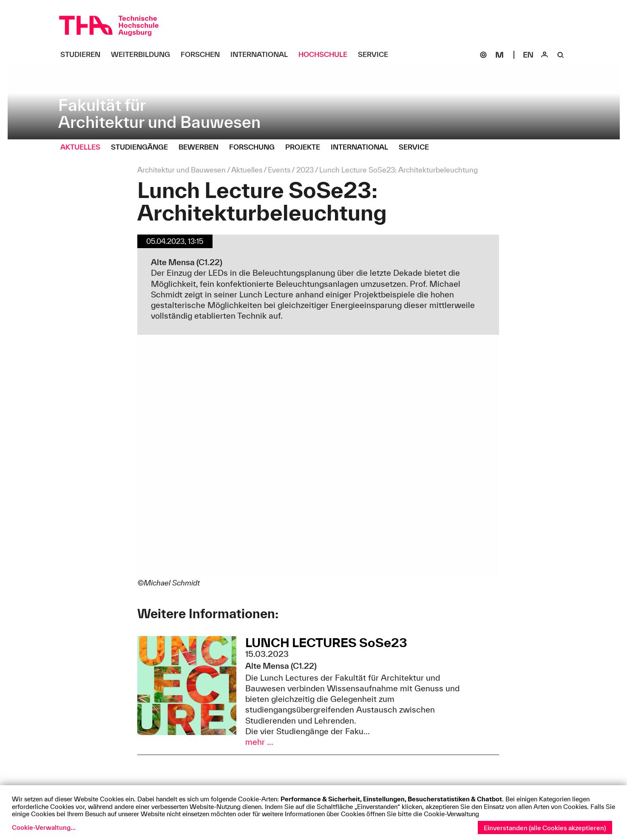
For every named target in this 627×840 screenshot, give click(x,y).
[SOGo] (483, 55)
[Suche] (561, 55)
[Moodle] (499, 55)
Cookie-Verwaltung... (44, 827)
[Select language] (528, 55)
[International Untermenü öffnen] (262, 55)
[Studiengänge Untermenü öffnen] (143, 147)
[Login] (545, 55)
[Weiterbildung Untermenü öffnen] (144, 55)
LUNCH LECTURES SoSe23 (326, 642)
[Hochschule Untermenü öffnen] (326, 55)
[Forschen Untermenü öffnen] (203, 55)
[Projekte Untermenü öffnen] (306, 147)
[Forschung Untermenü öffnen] (255, 147)
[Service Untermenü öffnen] (376, 55)
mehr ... (259, 742)
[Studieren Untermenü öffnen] (84, 55)
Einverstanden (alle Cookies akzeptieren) (545, 828)
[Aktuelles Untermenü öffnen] (84, 147)
